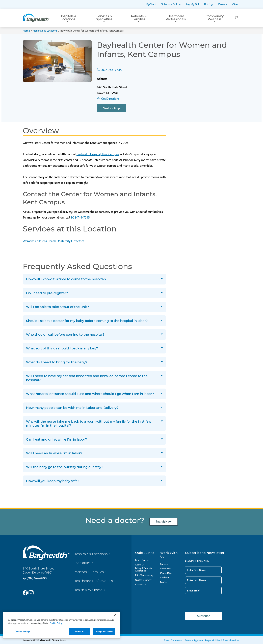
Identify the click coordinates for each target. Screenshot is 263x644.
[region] (61, 625)
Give (235, 4)
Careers (222, 4)
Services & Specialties (104, 18)
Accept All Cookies (104, 632)
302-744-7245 (111, 70)
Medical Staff (167, 573)
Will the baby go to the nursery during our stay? (65, 467)
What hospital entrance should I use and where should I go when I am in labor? (90, 394)
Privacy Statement (173, 640)
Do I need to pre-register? (47, 293)
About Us (140, 565)
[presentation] (211, 603)
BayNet (164, 582)
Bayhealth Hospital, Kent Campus (98, 154)
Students (165, 578)
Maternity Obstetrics (71, 241)
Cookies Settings (22, 632)
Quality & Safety (143, 580)
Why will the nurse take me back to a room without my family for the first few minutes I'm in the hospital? (89, 423)
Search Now (164, 522)
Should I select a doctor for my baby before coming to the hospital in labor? (87, 321)
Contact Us (141, 584)
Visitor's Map (112, 108)
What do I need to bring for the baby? (57, 362)
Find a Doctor (142, 560)
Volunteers (165, 569)
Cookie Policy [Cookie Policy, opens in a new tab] (56, 623)
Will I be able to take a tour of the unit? (57, 307)
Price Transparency (144, 575)
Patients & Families (139, 18)
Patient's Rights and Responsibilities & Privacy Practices (212, 640)
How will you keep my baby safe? (53, 481)
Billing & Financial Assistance (144, 569)
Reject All (79, 632)
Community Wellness (215, 18)
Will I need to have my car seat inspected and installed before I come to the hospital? (87, 378)
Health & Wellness (88, 590)
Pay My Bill (192, 4)
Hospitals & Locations (68, 18)
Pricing (208, 4)
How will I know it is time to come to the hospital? (66, 279)
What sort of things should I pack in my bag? (62, 348)
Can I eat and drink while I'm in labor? (56, 439)
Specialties (82, 563)
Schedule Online (171, 4)
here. (206, 561)
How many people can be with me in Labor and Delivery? (72, 408)
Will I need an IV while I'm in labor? (54, 453)
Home (26, 31)
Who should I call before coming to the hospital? (65, 335)
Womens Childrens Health (39, 241)
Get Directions (110, 99)
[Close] (115, 615)
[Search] (236, 18)
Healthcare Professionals (176, 18)
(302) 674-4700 (36, 578)
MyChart (151, 4)
